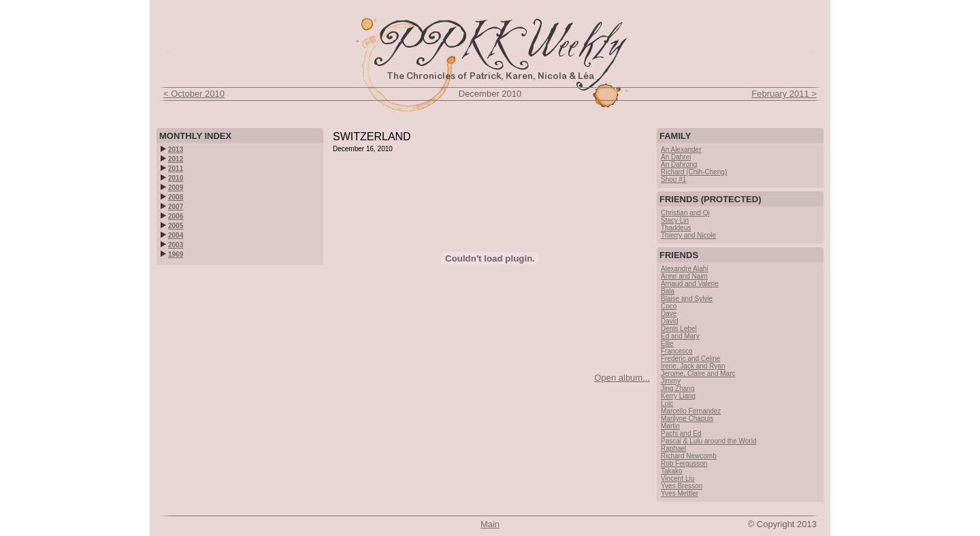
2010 (172, 178)
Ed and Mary (680, 336)
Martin (670, 426)
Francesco (677, 351)
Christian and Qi (685, 213)
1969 (172, 254)
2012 (172, 159)
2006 (172, 216)
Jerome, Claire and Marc (698, 374)
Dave (669, 314)
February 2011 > (784, 94)
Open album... (622, 378)
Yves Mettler (680, 493)
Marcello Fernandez (691, 411)
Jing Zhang (677, 389)
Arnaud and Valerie (690, 284)
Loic (667, 404)
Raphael (673, 448)
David (670, 321)
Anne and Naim (684, 276)
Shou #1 (673, 179)
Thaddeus (676, 228)
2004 (172, 235)
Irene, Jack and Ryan (693, 366)
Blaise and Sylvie (687, 299)
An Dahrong (679, 164)
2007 (172, 207)
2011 (172, 169)
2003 (172, 245)
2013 (172, 149)
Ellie (667, 344)
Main (490, 524)
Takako (672, 471)
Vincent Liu (677, 478)
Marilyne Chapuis (687, 419)
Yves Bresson (682, 486)
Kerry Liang (678, 396)
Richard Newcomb (689, 456)
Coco (669, 306)
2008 (172, 197)
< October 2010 (194, 94)
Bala (668, 291)
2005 (172, 226)
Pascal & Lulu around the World (708, 441)
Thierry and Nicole (688, 235)
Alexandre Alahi (685, 269)
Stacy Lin (675, 220)
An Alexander (681, 149)
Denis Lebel (679, 329)
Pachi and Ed (681, 433)
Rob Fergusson (684, 463)
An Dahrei (676, 157)
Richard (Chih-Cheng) (694, 172)
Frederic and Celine (690, 359)
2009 (172, 188)
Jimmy (671, 381)
